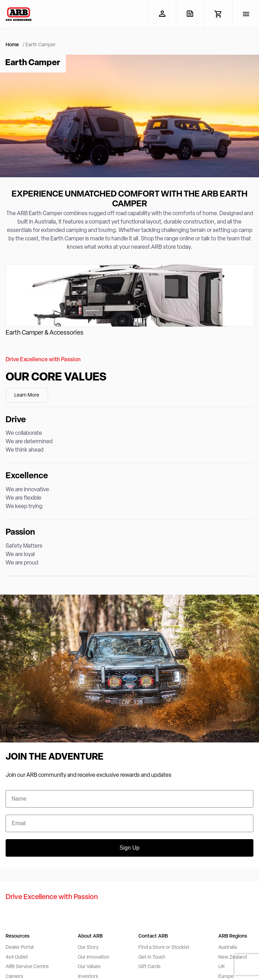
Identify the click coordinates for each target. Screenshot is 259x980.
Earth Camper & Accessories (45, 333)
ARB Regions (233, 936)
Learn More (27, 395)
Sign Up (129, 848)
